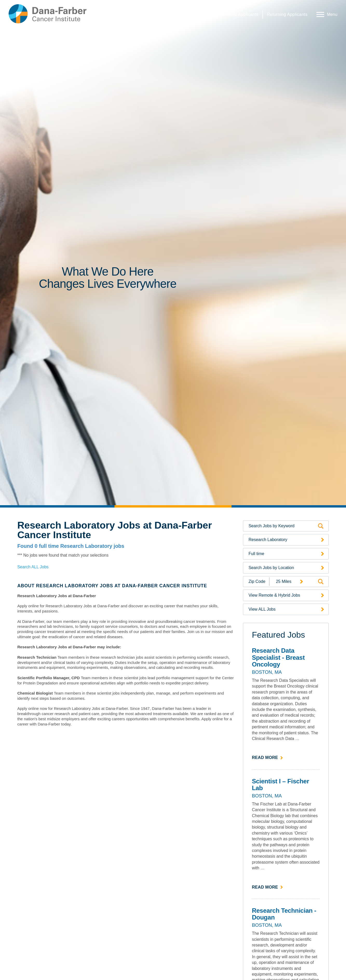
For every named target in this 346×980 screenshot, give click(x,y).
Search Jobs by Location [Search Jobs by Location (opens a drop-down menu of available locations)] (271, 568)
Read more (267, 757)
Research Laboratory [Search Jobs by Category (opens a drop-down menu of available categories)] (268, 540)
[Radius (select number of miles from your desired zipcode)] (288, 581)
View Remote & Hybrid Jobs (274, 595)
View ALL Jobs (262, 609)
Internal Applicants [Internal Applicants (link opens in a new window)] (240, 14)
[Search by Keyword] (282, 526)
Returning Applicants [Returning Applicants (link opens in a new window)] (287, 14)
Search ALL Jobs (33, 567)
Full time (256, 554)
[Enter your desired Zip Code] (256, 582)
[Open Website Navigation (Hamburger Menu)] (326, 14)
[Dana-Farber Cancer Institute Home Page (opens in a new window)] (48, 14)
